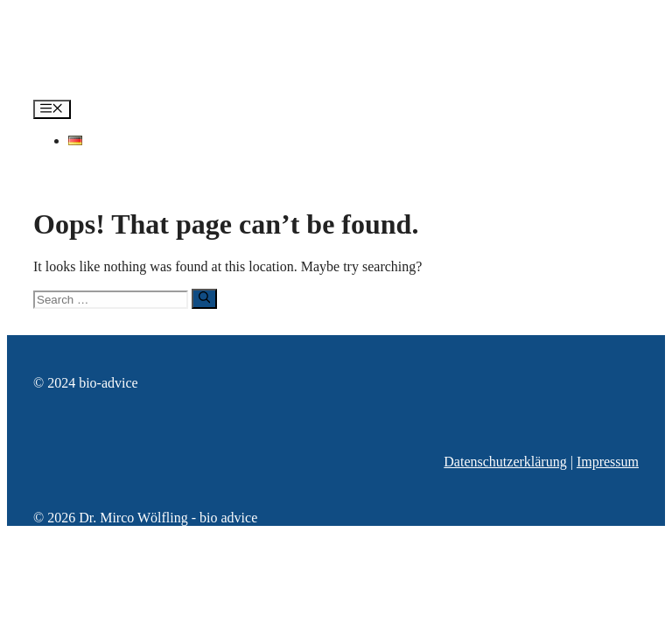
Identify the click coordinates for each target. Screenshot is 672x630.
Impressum (608, 462)
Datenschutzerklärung (505, 462)
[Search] (204, 298)
